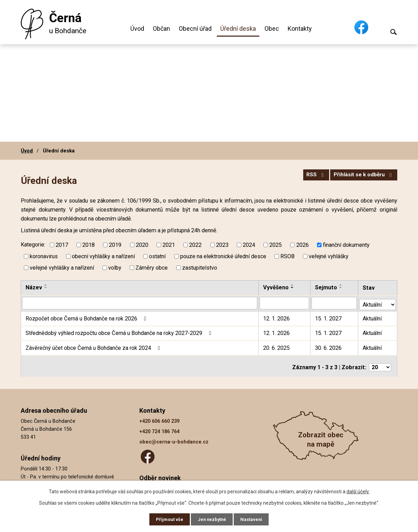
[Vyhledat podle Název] (140, 303)
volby (115, 268)
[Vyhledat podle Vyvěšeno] (285, 303)
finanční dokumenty (346, 245)
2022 (195, 245)
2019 (115, 245)
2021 (169, 245)
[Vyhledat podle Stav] (378, 302)
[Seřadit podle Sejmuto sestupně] (341, 288)
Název (34, 287)
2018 (89, 245)
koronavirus (44, 256)
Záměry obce (152, 268)
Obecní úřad (195, 29)
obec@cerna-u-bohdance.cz (174, 438)
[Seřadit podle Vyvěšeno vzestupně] (293, 285)
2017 (62, 245)
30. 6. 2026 (329, 347)
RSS (310, 177)
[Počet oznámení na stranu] (380, 364)
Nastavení (254, 519)
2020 (142, 245)
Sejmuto (326, 287)
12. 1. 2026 (277, 317)
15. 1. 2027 (329, 317)
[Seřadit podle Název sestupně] (46, 288)
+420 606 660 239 (159, 418)
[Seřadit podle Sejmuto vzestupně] (341, 285)
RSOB (287, 256)
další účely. (358, 491)
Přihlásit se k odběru (362, 177)
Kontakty (300, 29)
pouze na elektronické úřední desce (223, 256)
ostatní (157, 256)
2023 (222, 245)
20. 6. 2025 (277, 347)
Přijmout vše (167, 519)
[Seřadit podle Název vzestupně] (46, 285)
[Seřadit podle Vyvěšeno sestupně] (293, 288)
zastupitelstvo (200, 268)
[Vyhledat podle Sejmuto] (335, 303)
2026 (303, 245)
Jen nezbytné (212, 519)
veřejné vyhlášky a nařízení (62, 268)
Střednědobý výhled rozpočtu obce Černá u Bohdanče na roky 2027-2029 (119, 332)
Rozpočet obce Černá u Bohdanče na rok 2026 (87, 317)
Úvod (137, 29)
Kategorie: (33, 245)
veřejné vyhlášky (329, 256)
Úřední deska (238, 29)
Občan (161, 29)
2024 (249, 245)
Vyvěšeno (276, 287)
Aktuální (373, 317)
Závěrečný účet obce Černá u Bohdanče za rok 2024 (94, 347)
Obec (272, 29)
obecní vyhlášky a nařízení (103, 256)
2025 (276, 245)
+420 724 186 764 (159, 428)
